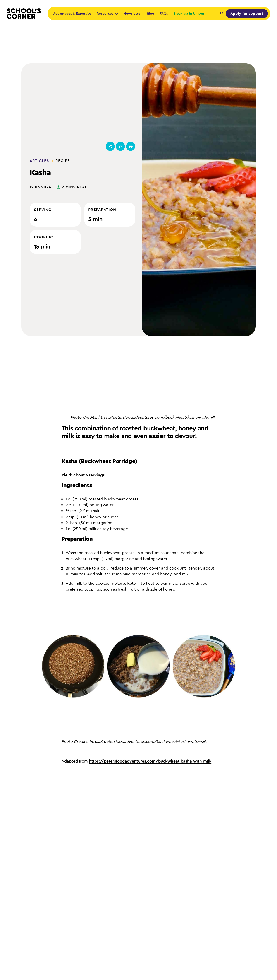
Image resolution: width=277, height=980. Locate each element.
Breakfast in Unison (189, 13)
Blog (151, 13)
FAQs (164, 13)
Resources (107, 13)
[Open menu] (110, 146)
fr (222, 13)
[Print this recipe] (131, 146)
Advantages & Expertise (72, 13)
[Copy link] (120, 146)
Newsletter (133, 13)
